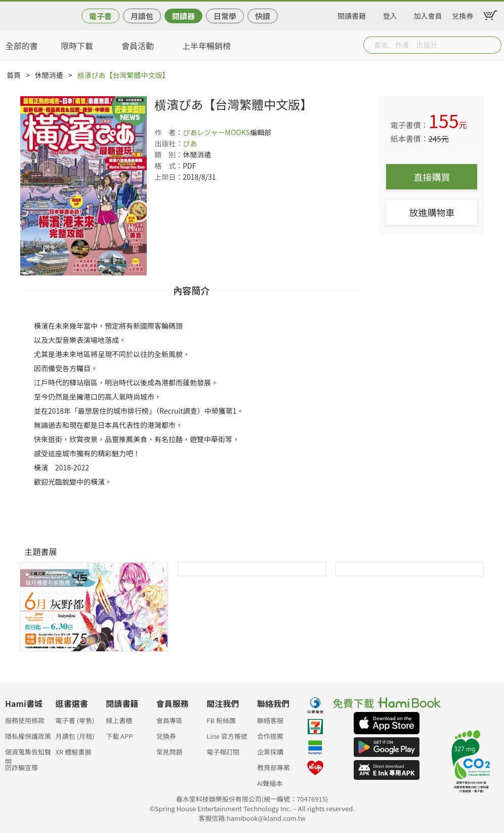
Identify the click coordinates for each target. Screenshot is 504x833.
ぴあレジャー (204, 132)
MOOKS (238, 132)
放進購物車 (432, 212)
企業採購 (270, 752)
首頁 (14, 75)
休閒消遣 (49, 75)
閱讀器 (183, 16)
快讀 (263, 16)
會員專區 (170, 720)
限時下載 (77, 46)
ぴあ (190, 143)
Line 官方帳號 (227, 736)
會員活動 (138, 46)
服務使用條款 (25, 720)
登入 (390, 14)
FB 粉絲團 (221, 720)
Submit (493, 45)
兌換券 (463, 14)
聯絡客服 (270, 720)
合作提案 (270, 736)
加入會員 (428, 14)
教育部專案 (274, 767)
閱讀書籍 (352, 14)
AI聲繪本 (270, 783)
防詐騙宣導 (22, 767)
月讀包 (142, 16)
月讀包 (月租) (75, 736)
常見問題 (170, 752)
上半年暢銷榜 (206, 46)
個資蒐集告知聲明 (28, 755)
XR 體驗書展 (74, 752)
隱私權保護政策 (28, 736)
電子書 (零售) (75, 720)
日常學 (225, 16)
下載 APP (119, 736)
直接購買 (432, 177)
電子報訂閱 (223, 752)
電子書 (100, 16)
